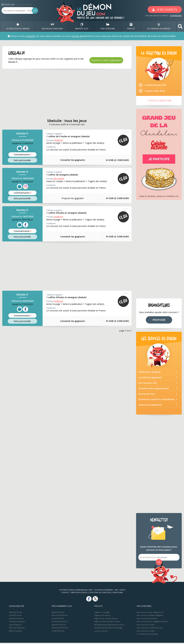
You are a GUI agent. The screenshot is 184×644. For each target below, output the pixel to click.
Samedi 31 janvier (16, 620)
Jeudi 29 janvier (15, 626)
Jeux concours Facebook (147, 620)
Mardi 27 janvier (16, 632)
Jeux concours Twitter (146, 632)
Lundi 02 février (16, 616)
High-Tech (98, 620)
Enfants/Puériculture (116, 626)
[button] (180, 27)
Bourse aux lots (147, 395)
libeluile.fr (22, 133)
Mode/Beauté (100, 626)
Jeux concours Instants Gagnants (150, 616)
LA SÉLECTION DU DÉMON (18, 26)
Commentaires (23, 154)
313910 (126, 170)
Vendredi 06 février (60, 623)
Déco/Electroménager (114, 629)
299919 (126, 209)
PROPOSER (159, 321)
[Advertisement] (67, 94)
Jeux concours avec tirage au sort (150, 613)
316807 (126, 132)
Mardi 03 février (16, 613)
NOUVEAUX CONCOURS (52, 26)
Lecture (97, 632)
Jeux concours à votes (146, 626)
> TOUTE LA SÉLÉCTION (159, 102)
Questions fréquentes (150, 406)
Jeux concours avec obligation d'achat (152, 623)
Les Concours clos (148, 384)
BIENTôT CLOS (82, 26)
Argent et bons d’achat (103, 623)
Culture (118, 623)
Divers (105, 632)
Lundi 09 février (58, 632)
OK (35, 11)
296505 (126, 293)
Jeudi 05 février (58, 620)
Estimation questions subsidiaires (156, 400)
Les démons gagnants (150, 379)
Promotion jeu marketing (147, 635)
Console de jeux (111, 620)
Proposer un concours (100, 594)
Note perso (23, 160)
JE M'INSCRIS (176, 16)
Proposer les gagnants (71, 198)
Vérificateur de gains (149, 373)
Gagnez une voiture (102, 616)
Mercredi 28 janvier (17, 629)
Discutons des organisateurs (154, 390)
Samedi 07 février (59, 626)
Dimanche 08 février (60, 629)
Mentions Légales (79, 594)
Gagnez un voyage (102, 613)
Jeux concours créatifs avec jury (150, 629)
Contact (65, 594)
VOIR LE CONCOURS (116, 160)
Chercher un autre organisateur (106, 60)
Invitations (98, 629)
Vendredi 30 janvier (17, 623)
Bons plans (118, 594)
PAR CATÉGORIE (108, 26)
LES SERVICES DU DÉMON (159, 26)
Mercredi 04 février (60, 616)
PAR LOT (131, 26)
